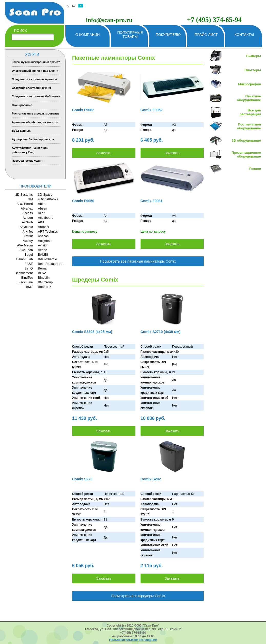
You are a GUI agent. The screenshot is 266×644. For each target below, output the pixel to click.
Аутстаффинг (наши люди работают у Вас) (30, 150)
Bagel (29, 255)
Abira (42, 204)
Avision (43, 245)
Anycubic (26, 227)
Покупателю (168, 35)
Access (28, 213)
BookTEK (45, 287)
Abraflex (27, 209)
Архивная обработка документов (35, 122)
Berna (42, 268)
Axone (43, 250)
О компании (88, 35)
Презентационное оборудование (246, 154)
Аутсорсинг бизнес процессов (33, 139)
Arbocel (43, 227)
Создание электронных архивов (34, 79)
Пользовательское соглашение (133, 640)
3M (31, 199)
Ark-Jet (28, 232)
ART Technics (48, 232)
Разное (255, 169)
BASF (29, 264)
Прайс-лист (206, 35)
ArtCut (28, 236)
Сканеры (254, 56)
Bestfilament (24, 273)
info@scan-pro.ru (109, 20)
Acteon (28, 218)
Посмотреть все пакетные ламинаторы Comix (138, 261)
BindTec (27, 278)
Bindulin (44, 278)
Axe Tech (26, 250)
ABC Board (25, 204)
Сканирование (22, 105)
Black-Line (25, 282)
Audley (28, 241)
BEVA (42, 273)
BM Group (45, 282)
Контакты (244, 35)
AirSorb (27, 222)
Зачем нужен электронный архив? (36, 62)
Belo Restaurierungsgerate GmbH (52, 264)
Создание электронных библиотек (36, 96)
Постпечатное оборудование (249, 126)
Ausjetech (45, 241)
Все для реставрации (250, 112)
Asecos (43, 236)
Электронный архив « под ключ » (35, 71)
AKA (41, 222)
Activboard (46, 218)
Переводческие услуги (28, 161)
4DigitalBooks (48, 199)
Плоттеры (253, 70)
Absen (43, 209)
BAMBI (43, 255)
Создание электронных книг (32, 88)
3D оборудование (246, 141)
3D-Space (45, 195)
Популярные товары (130, 34)
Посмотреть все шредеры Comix (138, 596)
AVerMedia (25, 245)
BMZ (29, 287)
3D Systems (24, 195)
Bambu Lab (24, 259)
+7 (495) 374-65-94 (214, 20)
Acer (41, 213)
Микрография (249, 84)
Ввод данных (21, 131)
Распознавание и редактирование (36, 113)
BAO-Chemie (47, 259)
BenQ (29, 268)
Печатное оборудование (249, 98)
